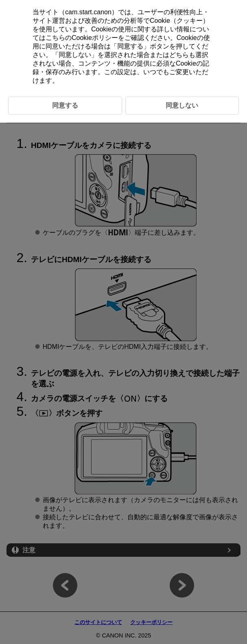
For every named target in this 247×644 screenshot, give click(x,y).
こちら (55, 38)
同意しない (75, 55)
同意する (130, 46)
